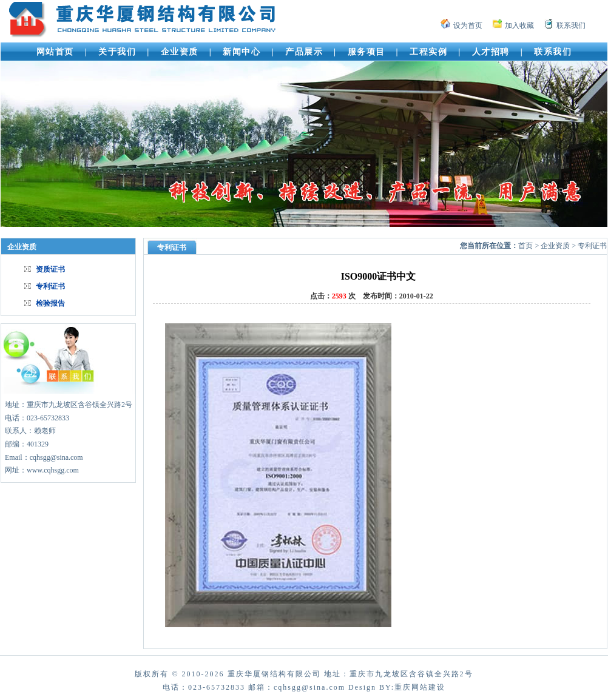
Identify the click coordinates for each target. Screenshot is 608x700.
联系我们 (571, 25)
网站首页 (55, 52)
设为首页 (468, 25)
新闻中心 (242, 52)
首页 (525, 246)
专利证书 (50, 286)
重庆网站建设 (420, 687)
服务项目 (366, 52)
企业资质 (180, 52)
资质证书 (50, 269)
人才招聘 (491, 52)
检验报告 (50, 303)
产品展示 (304, 52)
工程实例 (428, 52)
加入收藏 (519, 25)
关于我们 (117, 52)
